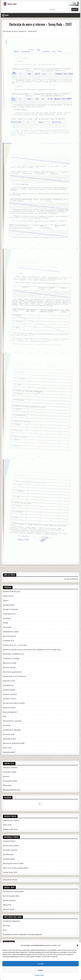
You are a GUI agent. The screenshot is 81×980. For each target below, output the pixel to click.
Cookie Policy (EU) (10, 872)
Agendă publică (9, 605)
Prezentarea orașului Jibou (13, 891)
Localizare (7, 618)
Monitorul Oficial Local (11, 592)
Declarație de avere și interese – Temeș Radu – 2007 (40, 24)
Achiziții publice (9, 752)
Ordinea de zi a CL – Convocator (15, 645)
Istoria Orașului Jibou (11, 896)
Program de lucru (10, 614)
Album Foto (7, 905)
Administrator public (11, 632)
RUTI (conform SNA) (11, 846)
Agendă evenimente (10, 609)
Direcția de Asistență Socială (14, 743)
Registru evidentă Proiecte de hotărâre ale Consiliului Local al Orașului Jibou (32, 650)
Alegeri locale (8, 596)
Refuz (41, 970)
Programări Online (10, 781)
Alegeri (6, 600)
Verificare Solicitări (10, 768)
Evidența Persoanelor (11, 820)
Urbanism (7, 725)
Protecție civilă (9, 734)
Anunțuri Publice (9, 841)
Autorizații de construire (12, 721)
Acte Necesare (9, 855)
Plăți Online (7, 785)
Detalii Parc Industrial (11, 921)
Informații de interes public (13, 863)
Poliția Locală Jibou (10, 829)
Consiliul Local (8, 641)
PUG (5, 716)
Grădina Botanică (9, 900)
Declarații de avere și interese (14, 676)
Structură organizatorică (12, 672)
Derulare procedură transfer (14, 703)
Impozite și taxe (9, 681)
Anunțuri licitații (9, 690)
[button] (77, 945)
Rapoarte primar (9, 708)
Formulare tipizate (10, 850)
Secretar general (9, 636)
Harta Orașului (9, 909)
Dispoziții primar (10, 739)
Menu (7, 15)
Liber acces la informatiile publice (16, 868)
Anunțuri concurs (10, 699)
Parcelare (7, 926)
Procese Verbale (9, 667)
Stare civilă (7, 748)
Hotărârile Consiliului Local (13, 654)
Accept (40, 964)
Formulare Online (10, 772)
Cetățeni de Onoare (10, 880)
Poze (5, 930)
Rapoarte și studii (10, 663)
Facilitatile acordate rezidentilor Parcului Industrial (22, 934)
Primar (6, 623)
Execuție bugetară (10, 712)
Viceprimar (7, 627)
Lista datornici (8, 685)
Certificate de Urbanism (12, 730)
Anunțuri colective (10, 694)
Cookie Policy (39, 975)
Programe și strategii (11, 658)
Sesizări (6, 776)
